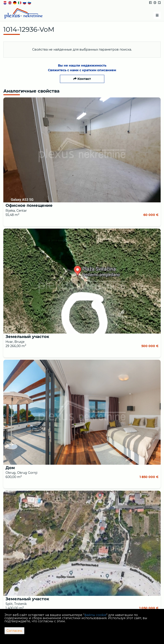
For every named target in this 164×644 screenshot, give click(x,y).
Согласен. (14, 631)
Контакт (82, 79)
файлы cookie (95, 615)
